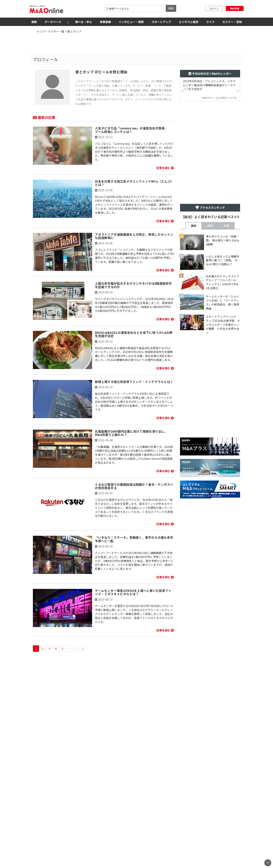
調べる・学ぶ (84, 22)
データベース (53, 22)
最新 (194, 226)
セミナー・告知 (232, 22)
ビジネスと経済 (189, 22)
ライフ (210, 22)
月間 (226, 226)
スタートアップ (161, 22)
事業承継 (105, 22)
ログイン (214, 8)
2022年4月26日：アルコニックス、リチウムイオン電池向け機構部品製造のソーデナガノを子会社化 (209, 85)
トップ (41, 31)
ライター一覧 (56, 31)
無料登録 (235, 8)
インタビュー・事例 (131, 22)
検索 (171, 8)
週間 (210, 226)
